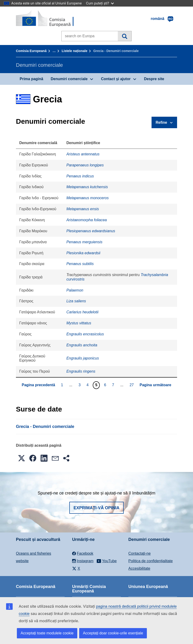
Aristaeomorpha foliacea (87, 220)
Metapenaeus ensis (83, 209)
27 (132, 385)
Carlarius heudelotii (82, 312)
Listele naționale (74, 51)
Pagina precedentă (38, 385)
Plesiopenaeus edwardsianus (91, 231)
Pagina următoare (155, 385)
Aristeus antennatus (83, 154)
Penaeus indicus (80, 176)
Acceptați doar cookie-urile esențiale (113, 633)
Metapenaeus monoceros (87, 198)
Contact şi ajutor (116, 79)
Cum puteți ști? (100, 3)
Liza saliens (76, 301)
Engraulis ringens (81, 371)
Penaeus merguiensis (84, 242)
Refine (161, 122)
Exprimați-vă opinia (96, 508)
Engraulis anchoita (82, 345)
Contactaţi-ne (139, 553)
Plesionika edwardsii (83, 253)
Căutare (124, 36)
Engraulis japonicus (83, 358)
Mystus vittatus (79, 323)
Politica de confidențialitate (150, 561)
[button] (22, 458)
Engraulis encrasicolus (85, 334)
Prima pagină (31, 79)
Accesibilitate (139, 568)
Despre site (154, 79)
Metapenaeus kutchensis (87, 187)
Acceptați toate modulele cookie (47, 633)
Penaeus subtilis (80, 264)
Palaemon (75, 290)
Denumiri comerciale (69, 79)
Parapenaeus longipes (85, 165)
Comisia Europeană (31, 51)
